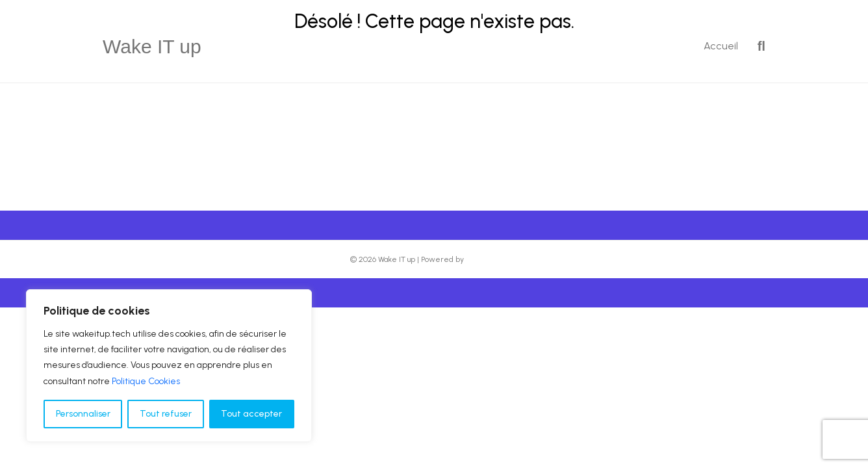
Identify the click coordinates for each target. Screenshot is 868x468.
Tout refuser (166, 414)
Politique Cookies (146, 381)
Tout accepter (251, 414)
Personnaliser (83, 414)
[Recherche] (757, 46)
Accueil (721, 46)
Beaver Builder (492, 259)
